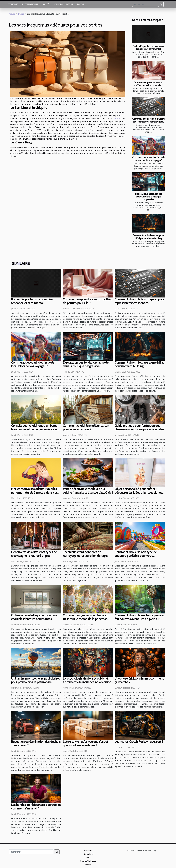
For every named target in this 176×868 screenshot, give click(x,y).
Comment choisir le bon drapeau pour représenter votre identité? (148, 120)
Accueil (12, 14)
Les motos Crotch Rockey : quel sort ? (139, 742)
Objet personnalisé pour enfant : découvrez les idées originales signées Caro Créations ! (139, 493)
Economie (13, 4)
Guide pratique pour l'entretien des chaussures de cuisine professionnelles (139, 427)
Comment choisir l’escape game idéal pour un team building (148, 237)
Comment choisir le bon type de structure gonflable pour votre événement (136, 556)
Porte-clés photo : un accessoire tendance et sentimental (148, 48)
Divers (80, 4)
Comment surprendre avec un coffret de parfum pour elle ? (148, 84)
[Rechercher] (145, 4)
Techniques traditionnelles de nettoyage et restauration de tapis (85, 554)
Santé (46, 4)
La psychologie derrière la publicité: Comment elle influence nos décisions (88, 680)
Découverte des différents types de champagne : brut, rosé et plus (34, 554)
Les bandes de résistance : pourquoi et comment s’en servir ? (36, 807)
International (30, 4)
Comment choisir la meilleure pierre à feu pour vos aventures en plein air (139, 617)
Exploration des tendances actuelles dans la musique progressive (148, 197)
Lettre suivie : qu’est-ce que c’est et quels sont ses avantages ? (85, 743)
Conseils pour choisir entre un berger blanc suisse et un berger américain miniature (35, 429)
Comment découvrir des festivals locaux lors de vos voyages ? (148, 159)
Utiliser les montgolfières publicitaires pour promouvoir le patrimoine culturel (35, 682)
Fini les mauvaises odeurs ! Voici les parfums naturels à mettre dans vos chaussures (34, 493)
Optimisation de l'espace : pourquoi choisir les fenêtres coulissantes (34, 617)
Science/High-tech (63, 4)
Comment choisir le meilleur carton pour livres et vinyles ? (86, 427)
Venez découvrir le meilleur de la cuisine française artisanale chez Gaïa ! (88, 491)
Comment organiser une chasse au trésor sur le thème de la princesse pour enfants (85, 619)
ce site (117, 118)
